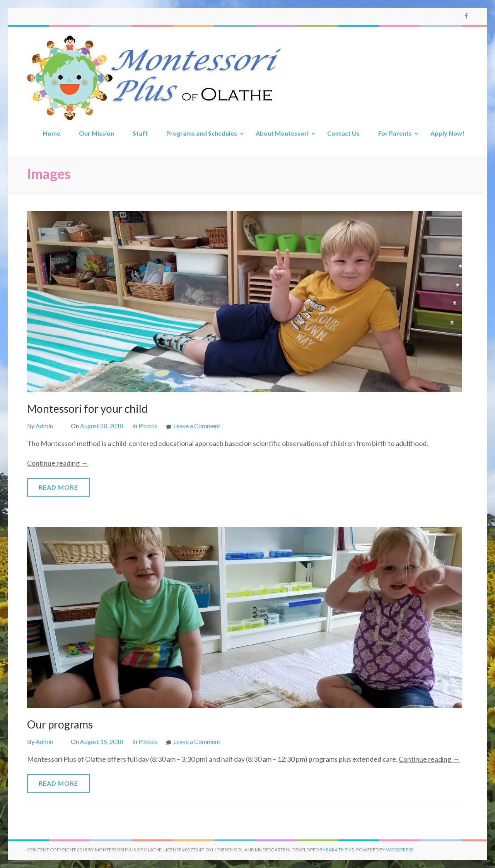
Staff (140, 133)
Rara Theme (340, 850)
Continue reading (57, 463)
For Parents (395, 133)
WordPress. (400, 850)
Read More (58, 487)
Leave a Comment (197, 426)
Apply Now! (447, 133)
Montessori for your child (87, 408)
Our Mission (96, 133)
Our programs (60, 724)
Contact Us (343, 133)
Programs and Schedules (202, 133)
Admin (44, 426)
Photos (148, 426)
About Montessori (282, 133)
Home (52, 133)
